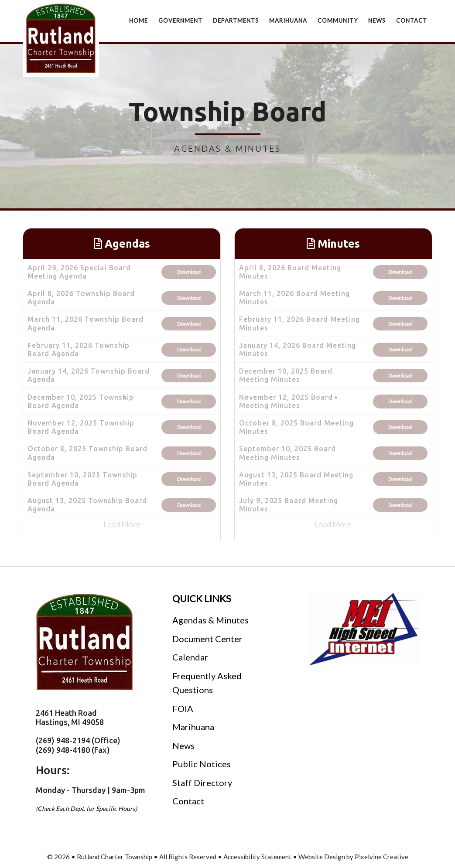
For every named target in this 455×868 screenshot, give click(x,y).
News (183, 745)
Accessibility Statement (257, 857)
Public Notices (202, 764)
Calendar (190, 657)
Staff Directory (202, 783)
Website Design (322, 857)
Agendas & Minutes (210, 620)
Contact (188, 801)
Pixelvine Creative (381, 857)
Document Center (207, 639)
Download (189, 272)
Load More (122, 524)
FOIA (183, 708)
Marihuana (193, 727)
